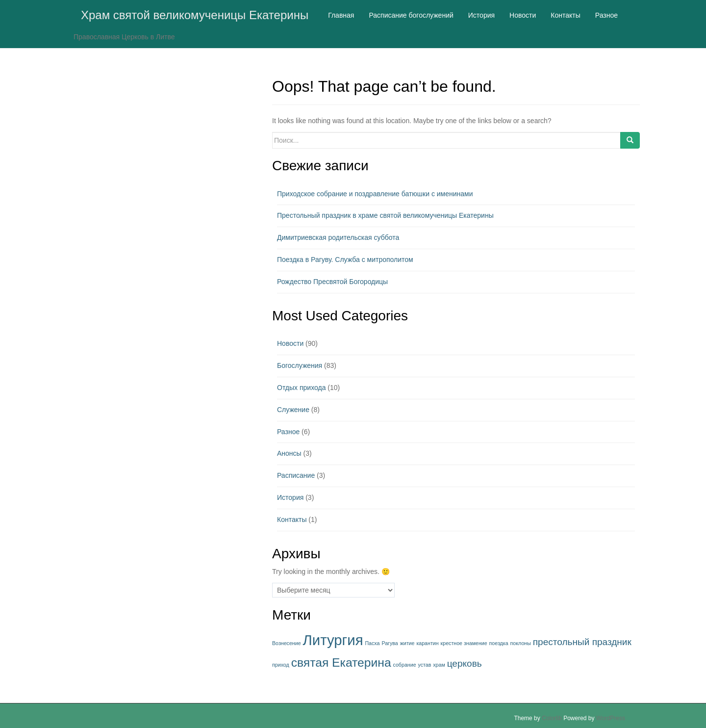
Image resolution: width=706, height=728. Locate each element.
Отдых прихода (301, 388)
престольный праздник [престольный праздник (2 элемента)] (582, 642)
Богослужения (300, 365)
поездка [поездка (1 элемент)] (499, 643)
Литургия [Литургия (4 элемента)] (333, 640)
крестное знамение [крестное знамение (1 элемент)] (464, 643)
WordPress (611, 718)
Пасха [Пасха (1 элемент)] (372, 643)
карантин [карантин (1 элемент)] (427, 643)
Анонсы (289, 453)
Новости (290, 343)
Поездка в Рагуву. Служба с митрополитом (345, 260)
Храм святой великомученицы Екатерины (195, 15)
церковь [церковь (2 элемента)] (465, 663)
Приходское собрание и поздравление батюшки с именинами (375, 194)
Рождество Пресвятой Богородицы (332, 282)
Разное (288, 432)
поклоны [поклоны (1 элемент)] (521, 643)
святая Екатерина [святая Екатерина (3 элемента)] (341, 663)
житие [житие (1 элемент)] (407, 643)
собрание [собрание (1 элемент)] (404, 665)
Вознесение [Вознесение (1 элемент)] (287, 643)
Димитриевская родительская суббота (338, 237)
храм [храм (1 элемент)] (439, 665)
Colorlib (552, 718)
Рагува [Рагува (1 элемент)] (390, 643)
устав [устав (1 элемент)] (424, 665)
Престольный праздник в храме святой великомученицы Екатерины (385, 215)
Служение (293, 410)
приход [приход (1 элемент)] (281, 665)
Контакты (292, 520)
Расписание (296, 475)
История (290, 497)
